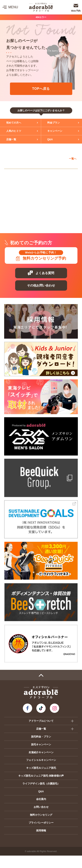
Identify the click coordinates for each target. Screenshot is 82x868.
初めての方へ (14, 123)
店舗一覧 (11, 139)
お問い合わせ (41, 807)
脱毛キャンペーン (41, 745)
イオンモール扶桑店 (21, 202)
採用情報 (41, 831)
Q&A (50, 139)
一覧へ (73, 159)
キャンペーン (55, 131)
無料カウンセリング (41, 815)
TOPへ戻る (41, 89)
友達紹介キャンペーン (41, 752)
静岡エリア (15, 211)
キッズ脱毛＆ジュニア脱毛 (41, 768)
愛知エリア (15, 173)
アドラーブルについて (41, 721)
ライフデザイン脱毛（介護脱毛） (41, 784)
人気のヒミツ (14, 131)
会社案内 (41, 799)
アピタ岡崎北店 (19, 182)
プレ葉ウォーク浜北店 (23, 220)
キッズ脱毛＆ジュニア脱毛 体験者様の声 (41, 776)
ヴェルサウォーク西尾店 (24, 192)
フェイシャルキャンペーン (41, 760)
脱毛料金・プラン (41, 737)
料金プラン (54, 123)
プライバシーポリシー (41, 823)
